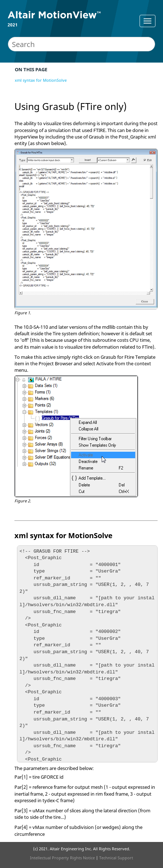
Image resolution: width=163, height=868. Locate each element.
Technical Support (116, 858)
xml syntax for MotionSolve (41, 80)
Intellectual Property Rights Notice (62, 858)
